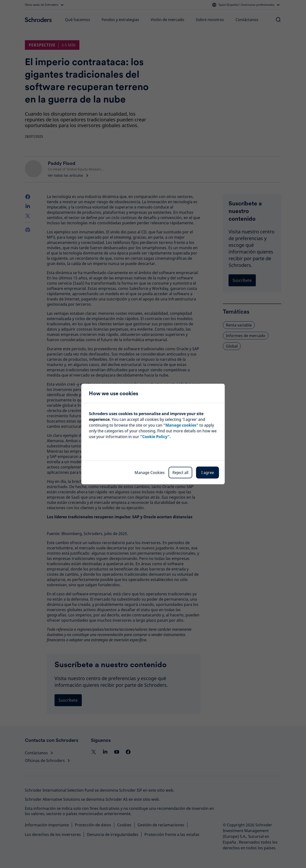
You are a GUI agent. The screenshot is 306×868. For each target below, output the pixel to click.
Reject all (180, 473)
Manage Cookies (150, 473)
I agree (208, 473)
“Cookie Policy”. (155, 437)
